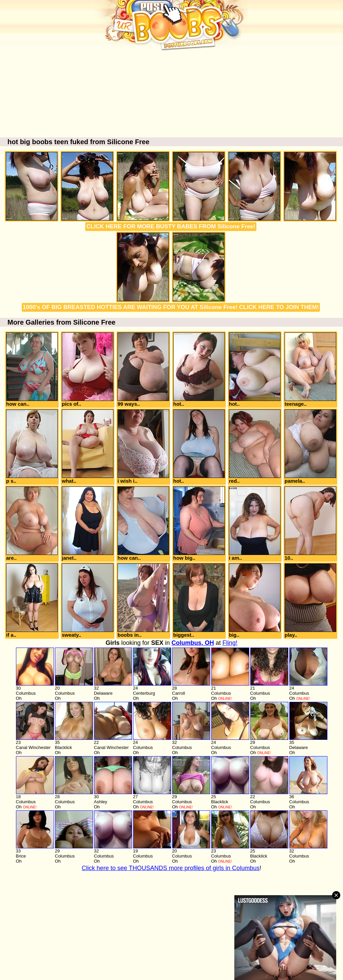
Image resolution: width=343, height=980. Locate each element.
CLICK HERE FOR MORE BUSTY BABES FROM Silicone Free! (171, 226)
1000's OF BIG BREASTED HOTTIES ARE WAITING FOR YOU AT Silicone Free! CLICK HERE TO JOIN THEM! (171, 307)
